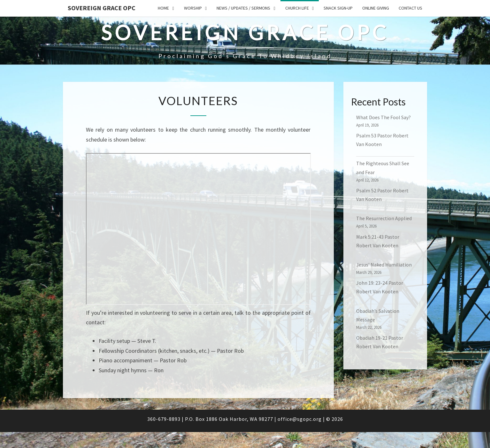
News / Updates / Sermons (243, 8)
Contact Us (410, 8)
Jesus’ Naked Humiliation (384, 265)
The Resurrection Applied (384, 218)
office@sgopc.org (300, 419)
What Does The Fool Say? (383, 117)
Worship (193, 8)
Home (163, 8)
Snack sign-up (338, 8)
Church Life (297, 8)
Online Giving (376, 8)
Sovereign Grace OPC (102, 8)
